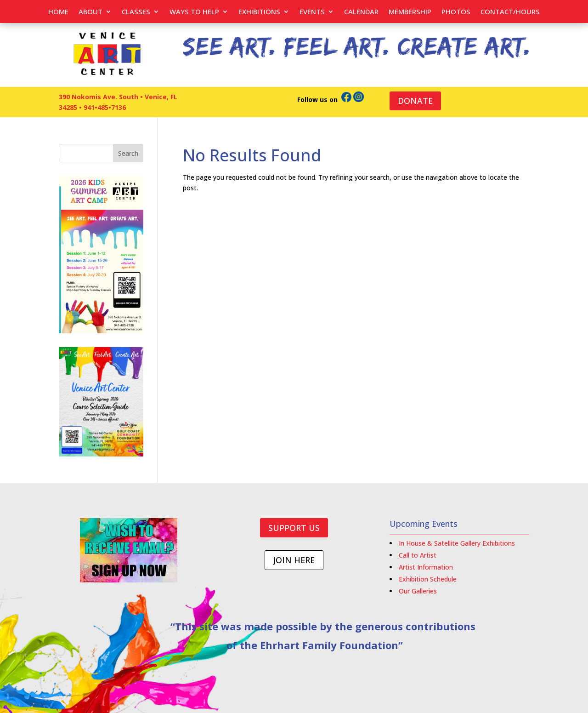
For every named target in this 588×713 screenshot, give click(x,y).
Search (128, 153)
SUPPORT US (294, 528)
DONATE (415, 101)
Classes (136, 12)
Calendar (361, 12)
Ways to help (194, 12)
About (90, 12)
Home (58, 12)
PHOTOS (456, 12)
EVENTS (312, 12)
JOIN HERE (294, 560)
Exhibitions (259, 12)
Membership (410, 12)
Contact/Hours (510, 12)
